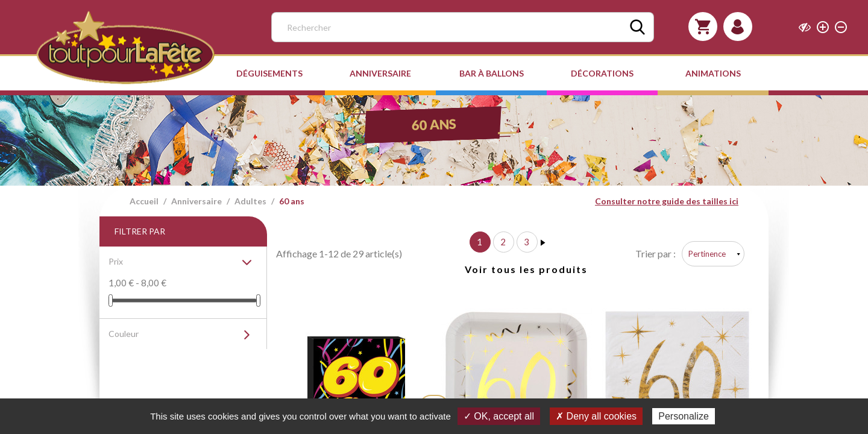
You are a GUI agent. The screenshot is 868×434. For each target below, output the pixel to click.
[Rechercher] (463, 27)
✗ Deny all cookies (596, 416)
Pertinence (707, 254)
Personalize (684, 416)
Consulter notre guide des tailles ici (667, 201)
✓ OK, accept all (499, 416)
